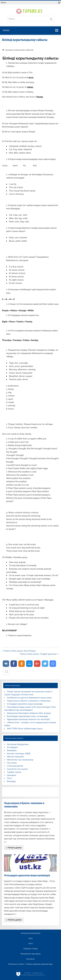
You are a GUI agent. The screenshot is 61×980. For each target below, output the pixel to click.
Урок (30, 938)
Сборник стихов (30, 949)
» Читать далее (14, 848)
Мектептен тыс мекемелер (20, 760)
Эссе (9, 778)
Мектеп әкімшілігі (15, 757)
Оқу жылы (12, 763)
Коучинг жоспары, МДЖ (19, 754)
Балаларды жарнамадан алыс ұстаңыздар (28, 716)
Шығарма (12, 775)
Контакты (30, 959)
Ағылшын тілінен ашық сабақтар (19, 50)
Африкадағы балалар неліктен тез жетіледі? (28, 719)
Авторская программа (30, 933)
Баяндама (12, 750)
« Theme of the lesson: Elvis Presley (19, 651)
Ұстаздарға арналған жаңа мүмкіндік (25, 704)
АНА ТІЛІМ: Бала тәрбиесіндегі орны (25, 729)
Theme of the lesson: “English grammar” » (39, 654)
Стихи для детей (15, 766)
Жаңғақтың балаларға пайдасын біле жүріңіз (29, 713)
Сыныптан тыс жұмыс (18, 769)
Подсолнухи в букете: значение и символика (29, 701)
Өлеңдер (11, 781)
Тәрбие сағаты (14, 772)
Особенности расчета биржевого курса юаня (29, 698)
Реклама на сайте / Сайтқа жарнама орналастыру (31, 964)
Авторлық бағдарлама (18, 744)
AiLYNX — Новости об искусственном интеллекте (33, 974)
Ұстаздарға (12, 747)
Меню (3, 3)
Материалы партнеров (30, 954)
